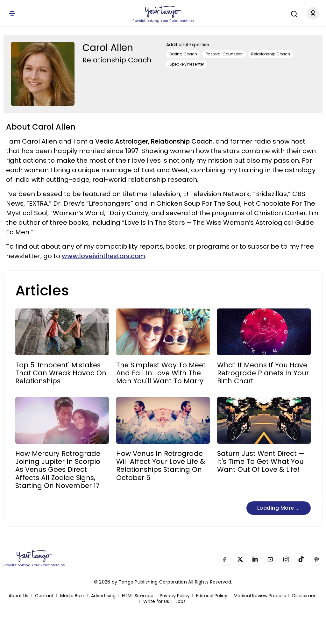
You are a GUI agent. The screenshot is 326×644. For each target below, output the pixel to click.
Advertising (103, 596)
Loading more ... (279, 508)
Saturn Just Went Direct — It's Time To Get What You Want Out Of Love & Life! (261, 462)
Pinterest (316, 559)
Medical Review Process (260, 596)
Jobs (181, 602)
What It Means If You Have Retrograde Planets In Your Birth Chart (263, 373)
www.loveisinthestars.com (103, 256)
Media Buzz (72, 596)
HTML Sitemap (138, 596)
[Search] (293, 13)
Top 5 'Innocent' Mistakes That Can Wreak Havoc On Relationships (61, 373)
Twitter (240, 559)
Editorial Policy (212, 596)
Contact (44, 596)
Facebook (224, 559)
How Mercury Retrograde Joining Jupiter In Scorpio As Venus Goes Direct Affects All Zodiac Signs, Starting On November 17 (58, 470)
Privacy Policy (175, 596)
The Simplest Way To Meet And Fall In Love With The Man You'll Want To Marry (161, 373)
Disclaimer (304, 596)
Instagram (286, 559)
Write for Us (156, 602)
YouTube (270, 559)
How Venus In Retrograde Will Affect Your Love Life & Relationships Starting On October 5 (161, 466)
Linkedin (255, 559)
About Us (18, 596)
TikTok (301, 559)
